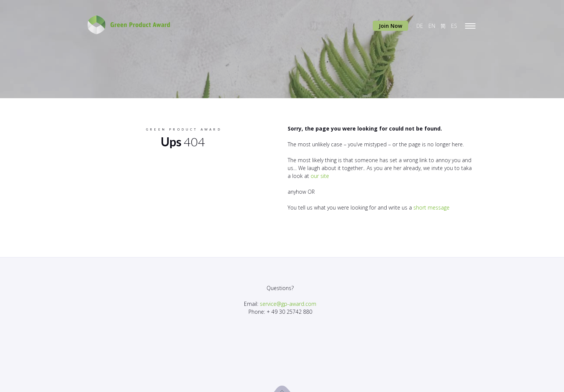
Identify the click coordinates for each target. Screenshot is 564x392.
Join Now (390, 26)
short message (431, 207)
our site (320, 176)
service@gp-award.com (288, 304)
